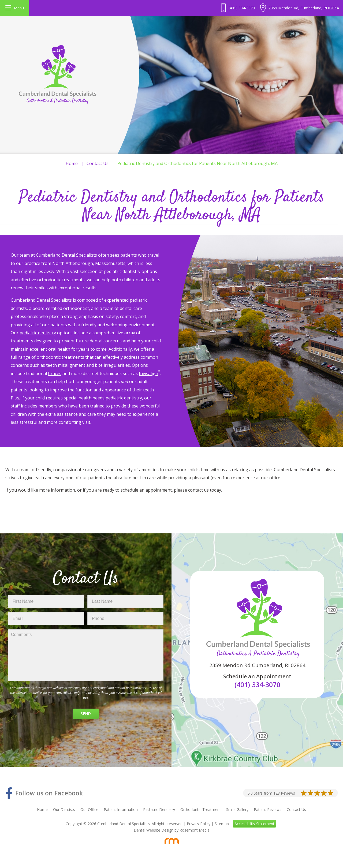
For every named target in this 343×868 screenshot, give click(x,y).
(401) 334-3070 (257, 684)
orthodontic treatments (60, 357)
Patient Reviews (268, 809)
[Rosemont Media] (171, 841)
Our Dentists (64, 809)
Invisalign (148, 373)
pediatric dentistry (38, 333)
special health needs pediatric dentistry (103, 398)
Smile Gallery (237, 809)
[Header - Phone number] (238, 8)
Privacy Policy (199, 824)
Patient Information (121, 809)
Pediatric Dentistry (159, 809)
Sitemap (222, 824)
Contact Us (98, 163)
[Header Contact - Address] (299, 8)
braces (55, 373)
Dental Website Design (154, 830)
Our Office (89, 809)
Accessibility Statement (254, 824)
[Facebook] (44, 793)
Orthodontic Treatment (201, 809)
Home (72, 163)
